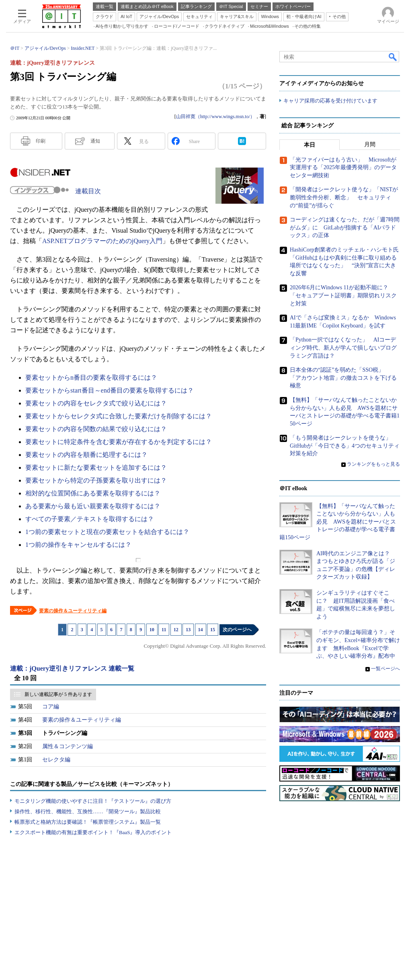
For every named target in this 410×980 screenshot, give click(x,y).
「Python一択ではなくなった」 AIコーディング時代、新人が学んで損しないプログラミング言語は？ (343, 348)
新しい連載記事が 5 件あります (58, 694)
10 (152, 630)
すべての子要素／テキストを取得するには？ (90, 519)
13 (188, 630)
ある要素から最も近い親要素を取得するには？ (93, 506)
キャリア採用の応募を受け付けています (330, 101)
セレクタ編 (56, 760)
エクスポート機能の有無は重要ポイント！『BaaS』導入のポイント (93, 832)
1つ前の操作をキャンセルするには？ (78, 545)
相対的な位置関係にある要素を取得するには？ (93, 493)
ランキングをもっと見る (373, 464)
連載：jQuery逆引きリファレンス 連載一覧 (72, 668)
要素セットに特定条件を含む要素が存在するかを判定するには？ (119, 442)
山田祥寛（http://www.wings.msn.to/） (215, 117)
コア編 (51, 707)
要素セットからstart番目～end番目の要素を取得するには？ (110, 390)
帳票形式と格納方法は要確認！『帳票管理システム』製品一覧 (88, 822)
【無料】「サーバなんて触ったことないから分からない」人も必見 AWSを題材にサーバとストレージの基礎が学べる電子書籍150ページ (338, 522)
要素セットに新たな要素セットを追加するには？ (96, 467)
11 (164, 630)
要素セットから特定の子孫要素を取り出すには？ (96, 480)
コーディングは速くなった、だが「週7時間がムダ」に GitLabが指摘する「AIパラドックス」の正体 (345, 227)
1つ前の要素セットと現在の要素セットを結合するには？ (107, 532)
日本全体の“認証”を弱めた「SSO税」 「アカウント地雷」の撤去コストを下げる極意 (343, 378)
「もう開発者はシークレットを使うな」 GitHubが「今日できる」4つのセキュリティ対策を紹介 (345, 446)
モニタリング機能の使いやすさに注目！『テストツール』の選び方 (93, 801)
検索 (393, 57)
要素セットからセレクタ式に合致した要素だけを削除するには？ (119, 416)
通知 (95, 141)
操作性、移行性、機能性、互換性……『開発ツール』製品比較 (88, 811)
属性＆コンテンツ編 (68, 746)
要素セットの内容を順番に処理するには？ (86, 455)
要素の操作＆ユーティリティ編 (73, 611)
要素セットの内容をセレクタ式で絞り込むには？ (96, 403)
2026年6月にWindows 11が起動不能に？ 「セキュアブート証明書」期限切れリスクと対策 (343, 295)
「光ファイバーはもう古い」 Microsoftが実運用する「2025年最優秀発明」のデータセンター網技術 (343, 168)
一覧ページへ (385, 669)
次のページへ (237, 630)
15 (213, 630)
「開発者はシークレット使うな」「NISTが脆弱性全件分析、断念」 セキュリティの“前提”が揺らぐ (344, 198)
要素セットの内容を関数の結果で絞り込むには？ (96, 429)
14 (201, 630)
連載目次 (88, 191)
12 (176, 630)
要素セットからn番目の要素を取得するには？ (91, 377)
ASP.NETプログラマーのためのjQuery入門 (102, 241)
